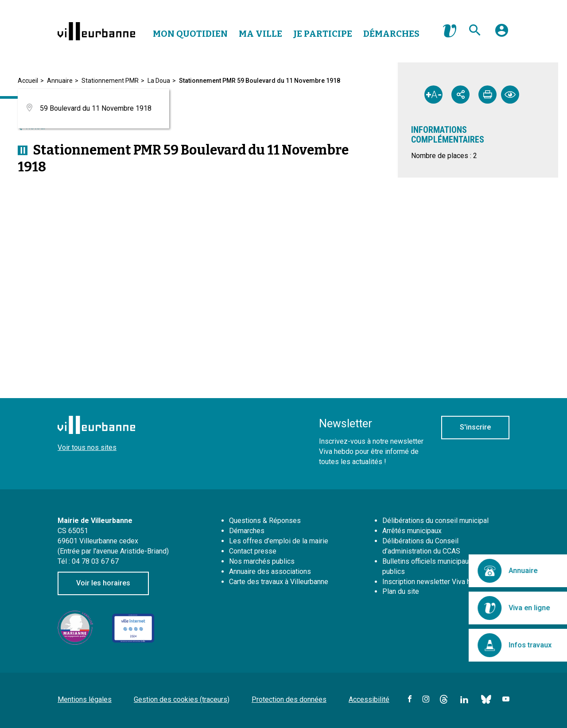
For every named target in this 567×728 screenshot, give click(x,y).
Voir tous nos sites (87, 447)
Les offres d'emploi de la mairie (279, 541)
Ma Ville (260, 34)
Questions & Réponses (265, 521)
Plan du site (401, 591)
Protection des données (289, 699)
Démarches (391, 34)
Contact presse (253, 551)
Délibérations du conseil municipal (435, 521)
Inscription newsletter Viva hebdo (434, 582)
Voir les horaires (103, 583)
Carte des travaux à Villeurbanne (279, 582)
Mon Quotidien (190, 34)
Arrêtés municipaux (412, 531)
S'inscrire (475, 427)
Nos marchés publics (262, 561)
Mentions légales (85, 699)
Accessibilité (369, 699)
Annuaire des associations (270, 571)
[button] (502, 34)
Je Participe (323, 34)
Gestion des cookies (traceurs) (182, 699)
